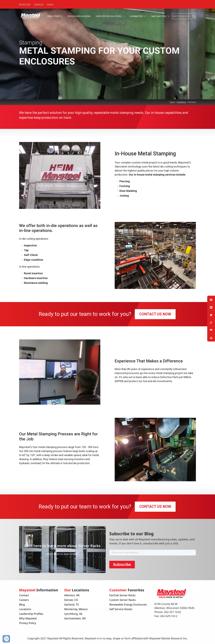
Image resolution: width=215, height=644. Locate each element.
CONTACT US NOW (155, 314)
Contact (24, 595)
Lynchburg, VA (73, 614)
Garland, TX (72, 604)
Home (172, 102)
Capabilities (136, 16)
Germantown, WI (75, 618)
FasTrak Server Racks (122, 595)
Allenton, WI (72, 595)
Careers (50, 4)
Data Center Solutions (109, 16)
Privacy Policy (28, 623)
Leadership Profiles (31, 614)
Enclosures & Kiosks (79, 16)
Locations (25, 609)
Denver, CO (71, 600)
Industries (53, 16)
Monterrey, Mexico (76, 609)
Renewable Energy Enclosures (128, 604)
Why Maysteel (159, 16)
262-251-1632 (25, 4)
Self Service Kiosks (121, 609)
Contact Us (39, 4)
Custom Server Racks (123, 600)
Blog (22, 604)
